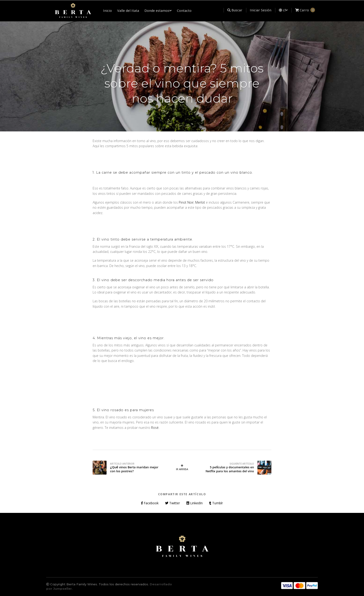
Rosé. (155, 428)
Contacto (184, 11)
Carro (305, 10)
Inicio (107, 11)
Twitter (172, 503)
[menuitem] (224, 10)
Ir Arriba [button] (182, 467)
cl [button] (283, 10)
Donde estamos (158, 11)
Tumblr (216, 503)
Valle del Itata (128, 11)
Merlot (200, 202)
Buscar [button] (235, 10)
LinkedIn (195, 503)
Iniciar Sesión (261, 10)
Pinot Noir (186, 202)
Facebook (150, 503)
